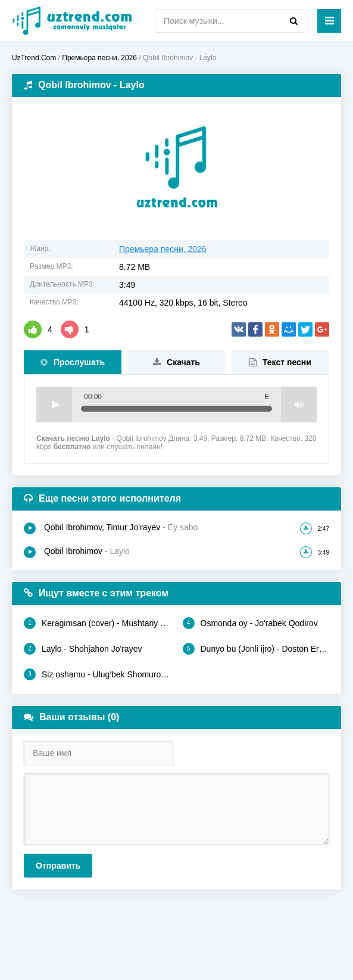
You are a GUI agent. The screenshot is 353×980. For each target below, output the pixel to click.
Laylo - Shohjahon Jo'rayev (83, 649)
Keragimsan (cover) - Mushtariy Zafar (97, 623)
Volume (299, 405)
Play (54, 405)
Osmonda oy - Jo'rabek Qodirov (250, 623)
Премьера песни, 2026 (163, 249)
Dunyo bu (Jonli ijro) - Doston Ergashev (256, 649)
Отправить (58, 866)
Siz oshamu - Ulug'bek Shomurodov (97, 674)
